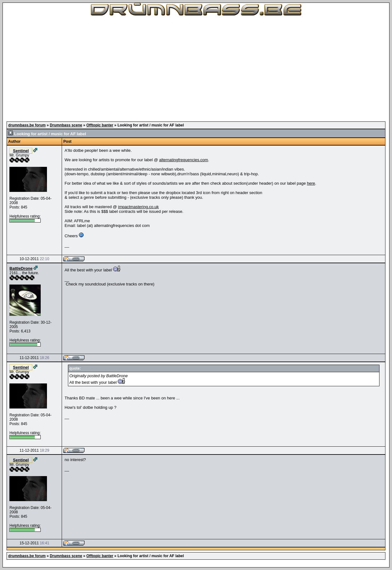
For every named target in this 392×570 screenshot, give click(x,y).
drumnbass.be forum (27, 125)
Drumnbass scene (66, 125)
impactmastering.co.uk (138, 207)
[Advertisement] (196, 69)
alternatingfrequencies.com (183, 160)
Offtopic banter (100, 125)
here (311, 183)
